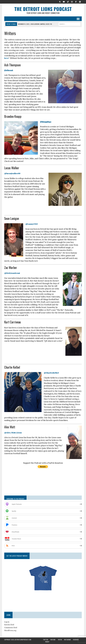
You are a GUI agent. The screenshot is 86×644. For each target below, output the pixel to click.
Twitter (46, 640)
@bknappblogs (46, 122)
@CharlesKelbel (51, 373)
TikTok (60, 640)
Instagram (67, 640)
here (6, 58)
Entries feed (9, 625)
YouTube (53, 640)
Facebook (76, 640)
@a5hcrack (9, 70)
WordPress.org (10, 630)
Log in (7, 622)
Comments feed (11, 627)
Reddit (47, 642)
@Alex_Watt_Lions (13, 433)
